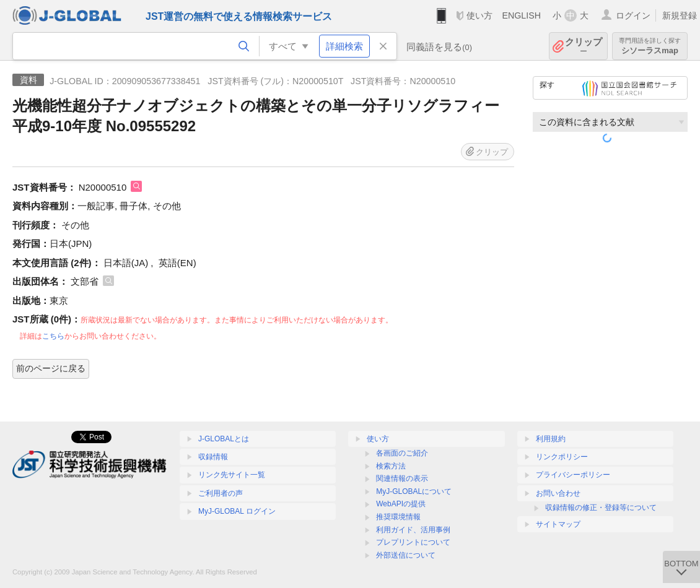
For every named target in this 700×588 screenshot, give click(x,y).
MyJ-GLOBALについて (414, 491)
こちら (53, 336)
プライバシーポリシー (573, 475)
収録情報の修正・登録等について (601, 508)
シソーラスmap (650, 46)
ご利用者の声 (221, 493)
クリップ (584, 46)
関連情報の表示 (402, 478)
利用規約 (551, 439)
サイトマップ (558, 524)
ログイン (633, 15)
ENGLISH (521, 15)
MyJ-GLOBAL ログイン (237, 511)
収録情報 (213, 457)
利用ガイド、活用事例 (413, 530)
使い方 (479, 15)
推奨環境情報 (398, 517)
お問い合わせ (558, 493)
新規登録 (680, 15)
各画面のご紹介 (402, 453)
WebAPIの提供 (401, 504)
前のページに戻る (51, 368)
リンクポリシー (562, 457)
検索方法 (391, 466)
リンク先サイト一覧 (232, 475)
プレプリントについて (413, 542)
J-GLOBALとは (224, 439)
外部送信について (406, 555)
